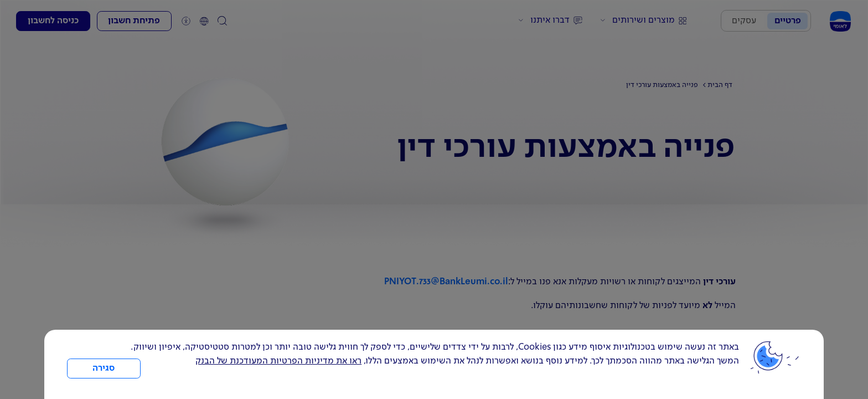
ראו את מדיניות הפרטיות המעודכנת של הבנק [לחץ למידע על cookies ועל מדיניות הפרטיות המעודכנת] (278, 361)
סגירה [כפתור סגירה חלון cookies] (104, 369)
